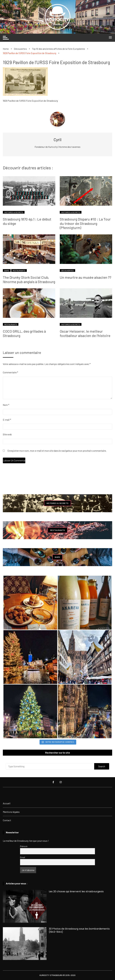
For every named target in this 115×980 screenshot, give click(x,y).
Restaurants (19, 270)
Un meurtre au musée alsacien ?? (86, 277)
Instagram (61, 782)
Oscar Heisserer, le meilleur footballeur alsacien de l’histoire (85, 333)
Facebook (53, 782)
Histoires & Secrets (14, 212)
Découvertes (67, 270)
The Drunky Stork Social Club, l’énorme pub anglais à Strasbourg (29, 279)
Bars (7, 270)
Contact (7, 820)
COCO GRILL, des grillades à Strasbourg (24, 333)
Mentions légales (11, 812)
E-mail (7, 420)
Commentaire (10, 372)
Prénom (24, 846)
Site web (7, 434)
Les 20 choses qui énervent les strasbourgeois (76, 891)
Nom (6, 405)
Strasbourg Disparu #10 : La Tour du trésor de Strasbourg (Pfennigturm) (85, 223)
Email (23, 857)
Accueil (7, 803)
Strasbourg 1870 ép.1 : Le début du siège (27, 221)
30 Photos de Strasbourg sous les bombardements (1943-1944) (79, 930)
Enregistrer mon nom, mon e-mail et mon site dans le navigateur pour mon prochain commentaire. (57, 451)
